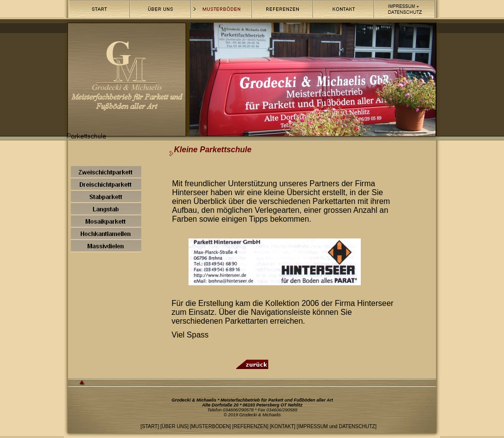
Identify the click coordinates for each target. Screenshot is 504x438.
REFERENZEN (251, 426)
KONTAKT (283, 426)
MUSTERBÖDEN (211, 426)
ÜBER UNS (174, 426)
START (150, 426)
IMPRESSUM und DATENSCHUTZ (337, 426)
